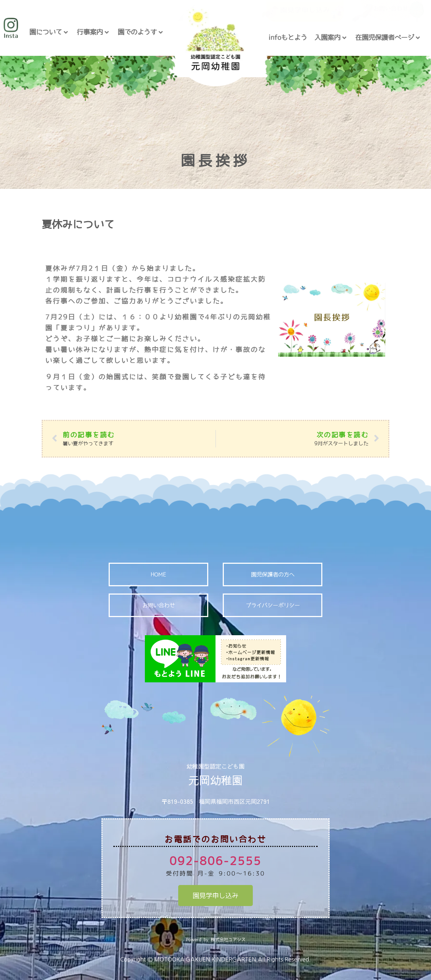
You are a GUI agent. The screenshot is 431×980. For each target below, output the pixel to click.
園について (49, 32)
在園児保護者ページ (388, 38)
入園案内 (330, 38)
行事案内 (93, 32)
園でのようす (140, 32)
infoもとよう (288, 37)
